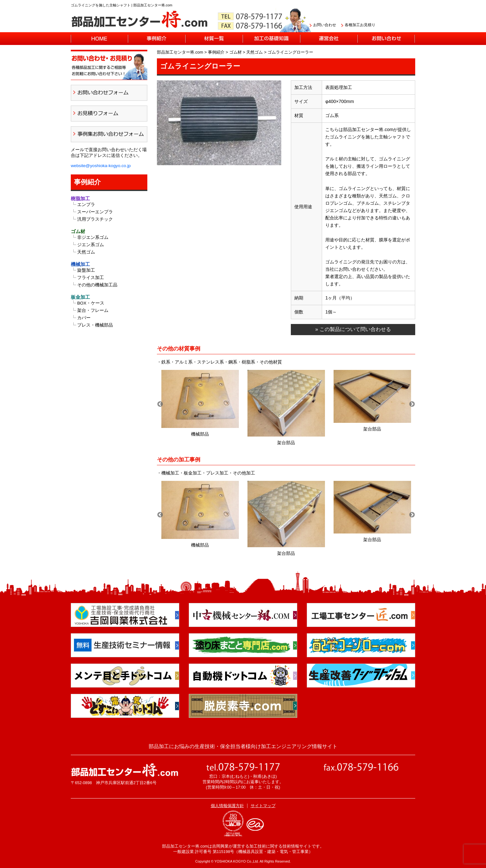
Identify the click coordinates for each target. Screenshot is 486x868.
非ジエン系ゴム (93, 237)
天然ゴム (86, 252)
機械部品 (200, 434)
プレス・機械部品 (95, 325)
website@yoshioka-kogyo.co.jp (101, 166)
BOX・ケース (91, 303)
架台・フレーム (93, 310)
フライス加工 (91, 278)
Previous (160, 404)
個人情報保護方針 (227, 806)
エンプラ (86, 205)
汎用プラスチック (95, 219)
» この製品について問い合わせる (353, 329)
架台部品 (286, 443)
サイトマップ (263, 806)
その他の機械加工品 (97, 285)
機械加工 (80, 264)
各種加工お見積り (360, 25)
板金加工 (80, 297)
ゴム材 (78, 231)
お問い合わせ (325, 25)
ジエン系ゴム (91, 245)
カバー (84, 318)
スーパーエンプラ (95, 212)
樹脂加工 (80, 199)
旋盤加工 (86, 270)
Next (412, 404)
